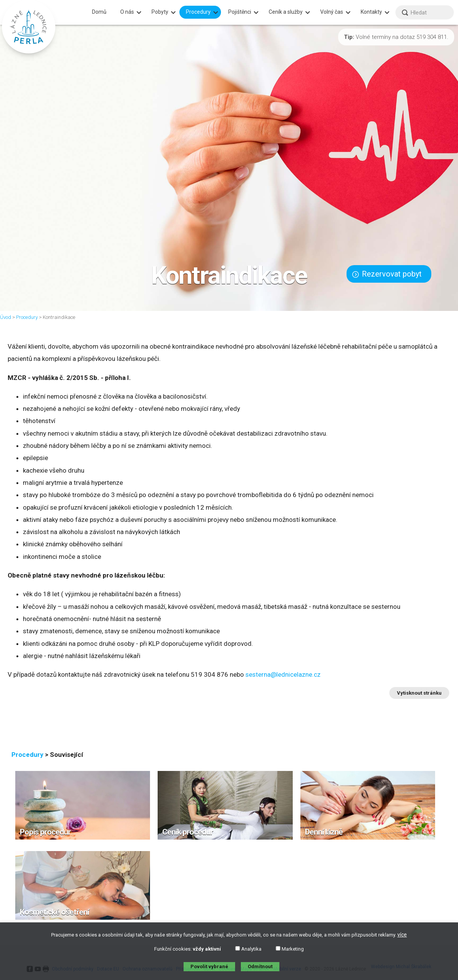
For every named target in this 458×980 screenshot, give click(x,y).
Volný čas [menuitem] (332, 12)
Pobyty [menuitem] (160, 12)
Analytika (248, 949)
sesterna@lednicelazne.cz (283, 674)
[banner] (29, 27)
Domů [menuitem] (99, 12)
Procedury (27, 317)
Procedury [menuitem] (198, 12)
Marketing (290, 949)
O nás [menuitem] (127, 12)
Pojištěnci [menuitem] (240, 12)
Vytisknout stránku (419, 693)
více (402, 935)
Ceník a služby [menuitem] (286, 12)
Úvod (6, 317)
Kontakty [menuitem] (371, 12)
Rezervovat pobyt (387, 274)
